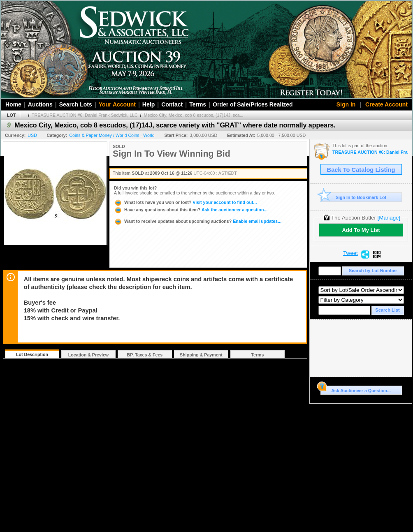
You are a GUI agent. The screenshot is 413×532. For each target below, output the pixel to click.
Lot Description (32, 354)
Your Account (117, 104)
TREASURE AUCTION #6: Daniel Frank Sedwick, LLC (85, 115)
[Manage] (389, 218)
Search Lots (76, 104)
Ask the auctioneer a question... (191, 210)
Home (13, 104)
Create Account (386, 104)
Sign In (346, 104)
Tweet (350, 253)
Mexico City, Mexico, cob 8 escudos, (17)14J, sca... (194, 115)
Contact (172, 104)
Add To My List (361, 230)
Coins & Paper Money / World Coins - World (112, 135)
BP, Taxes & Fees (145, 355)
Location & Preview (88, 355)
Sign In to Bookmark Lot (354, 197)
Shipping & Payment (201, 355)
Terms (198, 104)
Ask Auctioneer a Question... (356, 389)
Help (148, 104)
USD (32, 135)
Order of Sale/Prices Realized (253, 104)
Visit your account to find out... (185, 202)
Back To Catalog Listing (361, 170)
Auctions (40, 104)
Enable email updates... (198, 221)
